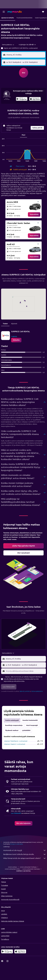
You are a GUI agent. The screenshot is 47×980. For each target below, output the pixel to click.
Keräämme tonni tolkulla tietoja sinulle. (25, 854)
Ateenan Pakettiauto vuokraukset (16, 741)
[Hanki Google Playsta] (22, 99)
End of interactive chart (1, 160)
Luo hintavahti (16, 813)
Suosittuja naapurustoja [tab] (14, 725)
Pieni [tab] (23, 135)
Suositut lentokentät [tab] (30, 720)
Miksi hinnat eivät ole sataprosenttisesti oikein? (25, 858)
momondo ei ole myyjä (25, 850)
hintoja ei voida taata (16, 844)
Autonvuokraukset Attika (12, 869)
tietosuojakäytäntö (37, 691)
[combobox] (8, 45)
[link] (34, 214)
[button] (4, 12)
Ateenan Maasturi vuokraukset (15, 744)
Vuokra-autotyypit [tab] (12, 720)
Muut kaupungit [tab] (32, 725)
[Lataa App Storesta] (35, 99)
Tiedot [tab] (5, 324)
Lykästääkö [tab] (26, 730)
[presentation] (35, 99)
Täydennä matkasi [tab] (12, 730)
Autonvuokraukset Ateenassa (31, 869)
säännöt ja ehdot (25, 691)
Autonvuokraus (13, 867)
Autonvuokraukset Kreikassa (28, 867)
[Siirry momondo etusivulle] (15, 12)
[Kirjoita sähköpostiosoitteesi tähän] (25, 671)
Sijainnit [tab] (14, 324)
